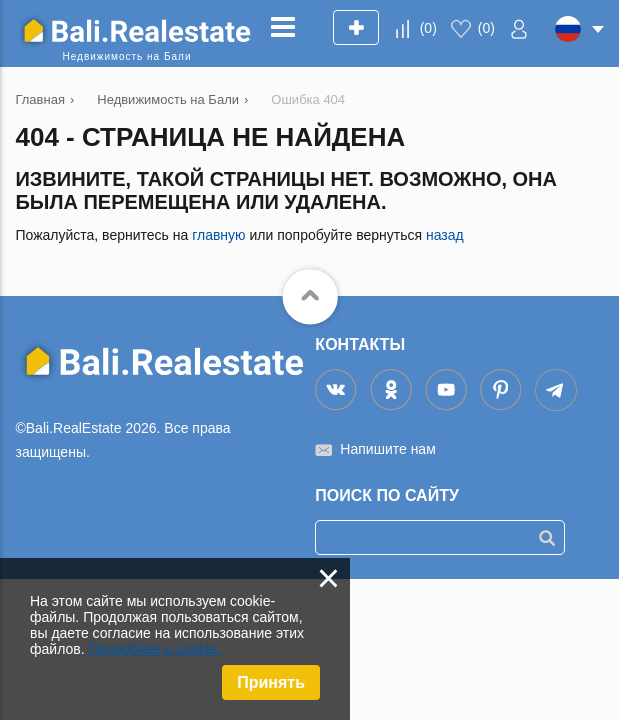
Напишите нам (387, 449)
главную (218, 235)
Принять (271, 682)
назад (445, 235)
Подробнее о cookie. (154, 649)
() (428, 28)
